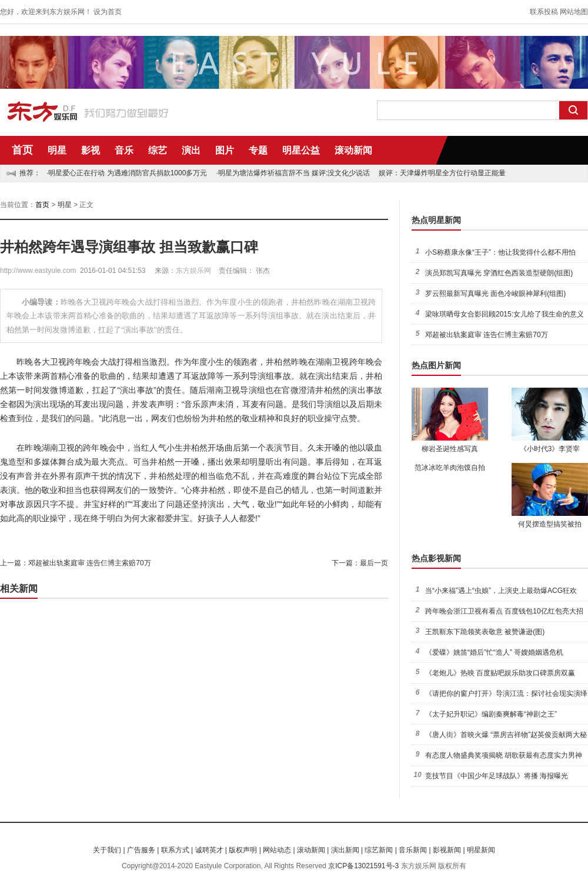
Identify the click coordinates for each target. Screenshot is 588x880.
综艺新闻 (379, 850)
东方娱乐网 (193, 271)
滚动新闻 (353, 150)
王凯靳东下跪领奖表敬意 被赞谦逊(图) (485, 632)
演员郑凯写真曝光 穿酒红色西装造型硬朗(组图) (499, 273)
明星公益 (301, 150)
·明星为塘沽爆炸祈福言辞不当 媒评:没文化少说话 (293, 173)
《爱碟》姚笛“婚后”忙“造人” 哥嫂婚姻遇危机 (494, 652)
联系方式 (175, 850)
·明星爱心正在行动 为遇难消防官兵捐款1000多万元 (127, 173)
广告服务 (141, 850)
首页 (22, 150)
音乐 (124, 150)
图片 (225, 150)
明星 (57, 150)
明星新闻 (481, 850)
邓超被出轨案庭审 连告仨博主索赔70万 (90, 563)
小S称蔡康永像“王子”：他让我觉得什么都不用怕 (500, 252)
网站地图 (574, 12)
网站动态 (277, 850)
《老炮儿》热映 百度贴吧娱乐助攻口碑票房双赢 (500, 673)
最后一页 (374, 563)
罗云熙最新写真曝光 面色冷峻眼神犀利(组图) (495, 294)
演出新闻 (345, 850)
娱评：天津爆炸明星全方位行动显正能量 (442, 173)
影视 (91, 150)
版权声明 (243, 850)
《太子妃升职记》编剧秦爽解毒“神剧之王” (491, 714)
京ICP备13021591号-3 (363, 866)
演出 (191, 150)
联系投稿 (544, 12)
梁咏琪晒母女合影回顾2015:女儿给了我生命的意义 (505, 314)
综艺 (158, 150)
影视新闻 (447, 850)
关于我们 (107, 850)
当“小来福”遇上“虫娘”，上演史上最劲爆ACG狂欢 (501, 591)
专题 (258, 150)
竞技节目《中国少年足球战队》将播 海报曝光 (497, 776)
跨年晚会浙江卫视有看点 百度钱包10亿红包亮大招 (504, 611)
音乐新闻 (413, 850)
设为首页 (108, 12)
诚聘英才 (209, 850)
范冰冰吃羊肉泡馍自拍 (450, 468)
